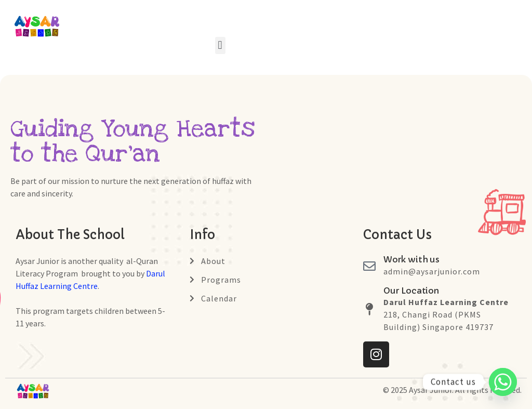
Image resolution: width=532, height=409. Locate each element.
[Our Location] (369, 309)
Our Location (411, 291)
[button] (220, 45)
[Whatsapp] (503, 382)
